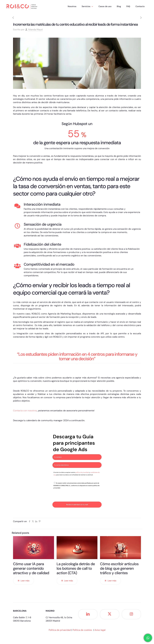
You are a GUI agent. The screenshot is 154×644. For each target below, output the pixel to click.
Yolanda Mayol (35, 30)
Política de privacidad (60, 630)
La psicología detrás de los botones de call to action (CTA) (76, 568)
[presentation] (69, 495)
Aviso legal (100, 630)
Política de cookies (82, 630)
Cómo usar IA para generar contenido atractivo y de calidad (31, 568)
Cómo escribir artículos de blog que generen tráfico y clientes (119, 568)
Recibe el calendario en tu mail (77, 505)
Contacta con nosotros (25, 411)
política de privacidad (82, 472)
